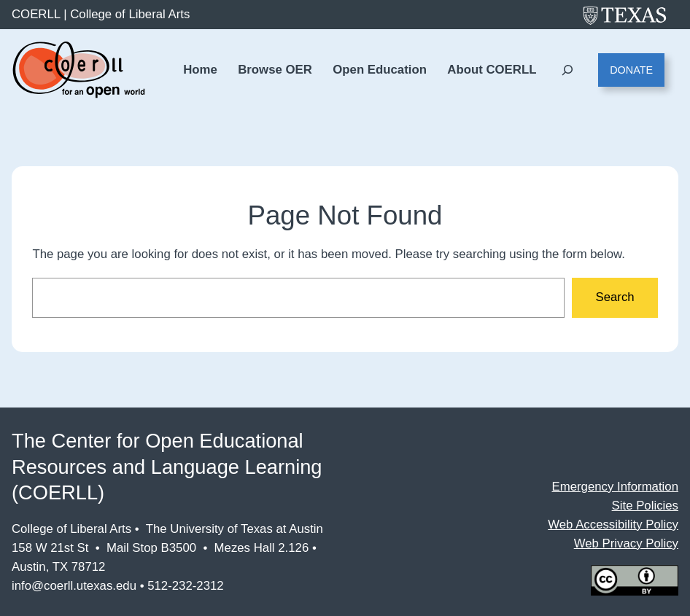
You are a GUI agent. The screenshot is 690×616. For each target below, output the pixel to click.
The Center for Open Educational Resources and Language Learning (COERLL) (167, 467)
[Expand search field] (567, 70)
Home (200, 70)
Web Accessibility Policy (613, 525)
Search (615, 297)
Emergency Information (615, 487)
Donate (631, 70)
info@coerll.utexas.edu (74, 586)
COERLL (36, 14)
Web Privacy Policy (626, 543)
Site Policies (645, 506)
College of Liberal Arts (130, 14)
